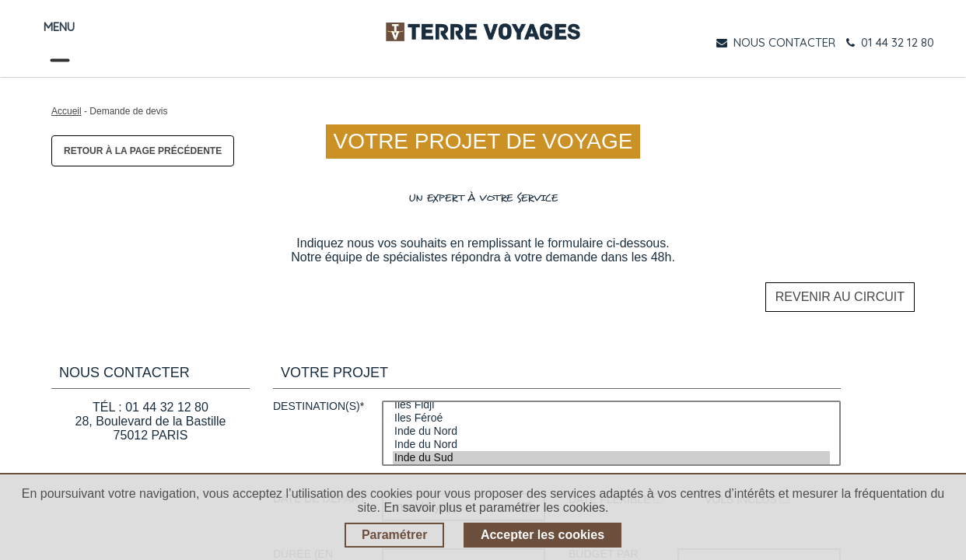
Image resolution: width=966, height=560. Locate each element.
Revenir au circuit (840, 290)
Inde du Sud (611, 444)
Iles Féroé (611, 405)
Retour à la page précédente (143, 151)
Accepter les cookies (542, 535)
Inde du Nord (611, 418)
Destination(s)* (318, 393)
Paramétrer (395, 535)
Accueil (66, 111)
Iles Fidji (611, 392)
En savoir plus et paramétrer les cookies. (496, 507)
